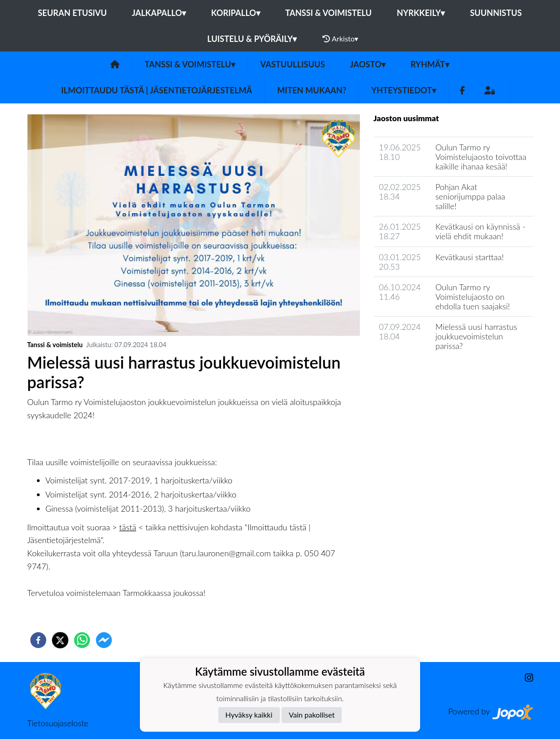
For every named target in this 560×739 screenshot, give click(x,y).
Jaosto (368, 64)
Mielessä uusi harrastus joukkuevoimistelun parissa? (476, 336)
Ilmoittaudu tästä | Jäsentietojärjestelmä (157, 90)
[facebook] (38, 640)
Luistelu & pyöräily (252, 39)
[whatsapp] (82, 640)
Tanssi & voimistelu (329, 13)
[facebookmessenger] (104, 640)
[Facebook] (462, 90)
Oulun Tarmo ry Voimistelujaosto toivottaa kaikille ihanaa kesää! (481, 157)
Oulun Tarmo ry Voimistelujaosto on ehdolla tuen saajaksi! (473, 296)
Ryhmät (430, 64)
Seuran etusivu (72, 13)
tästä (128, 527)
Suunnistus (496, 13)
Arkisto (340, 39)
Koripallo (236, 13)
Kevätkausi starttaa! (469, 257)
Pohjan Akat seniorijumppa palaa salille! (470, 196)
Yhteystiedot (404, 90)
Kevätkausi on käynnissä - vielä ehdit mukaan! (480, 231)
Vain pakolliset (312, 715)
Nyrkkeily (421, 13)
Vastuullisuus (293, 64)
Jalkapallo (159, 13)
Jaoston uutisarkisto (415, 372)
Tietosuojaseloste (58, 723)
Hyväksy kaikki (249, 715)
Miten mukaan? (312, 90)
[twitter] (60, 640)
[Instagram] (525, 678)
